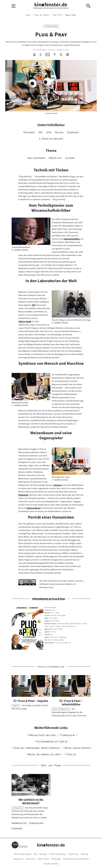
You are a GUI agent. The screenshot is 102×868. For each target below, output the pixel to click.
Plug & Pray (71, 15)
